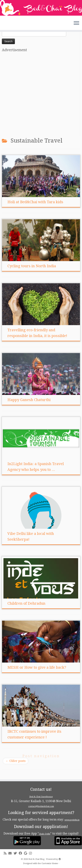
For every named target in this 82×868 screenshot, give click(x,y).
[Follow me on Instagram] (31, 853)
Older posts (16, 761)
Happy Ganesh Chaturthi (29, 400)
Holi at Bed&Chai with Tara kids (35, 202)
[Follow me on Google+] (26, 853)
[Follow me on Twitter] (16, 853)
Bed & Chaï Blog (36, 859)
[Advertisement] (41, 95)
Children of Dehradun (26, 603)
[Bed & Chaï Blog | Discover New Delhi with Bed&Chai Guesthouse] (41, 8)
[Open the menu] (76, 23)
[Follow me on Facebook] (21, 853)
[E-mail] (11, 853)
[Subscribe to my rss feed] (6, 853)
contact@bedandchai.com (41, 806)
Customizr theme (50, 863)
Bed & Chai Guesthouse (41, 797)
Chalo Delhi (45, 834)
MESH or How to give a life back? (37, 667)
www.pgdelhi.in (72, 820)
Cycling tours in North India (32, 266)
